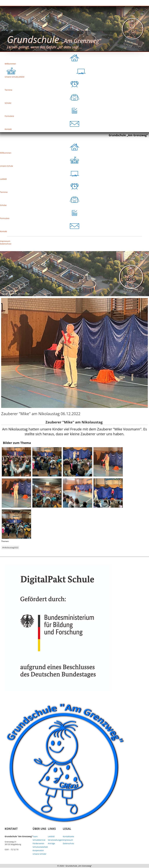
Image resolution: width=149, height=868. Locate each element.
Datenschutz (6, 244)
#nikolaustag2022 (10, 547)
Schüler (42, 98)
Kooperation (38, 850)
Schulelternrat (39, 840)
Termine (42, 85)
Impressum (5, 241)
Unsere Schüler (39, 854)
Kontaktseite (68, 836)
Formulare (42, 111)
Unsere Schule (40, 161)
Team (35, 836)
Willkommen (42, 58)
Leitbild (52, 72)
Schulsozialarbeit (40, 847)
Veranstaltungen (55, 840)
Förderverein (38, 843)
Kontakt (42, 124)
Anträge (51, 843)
